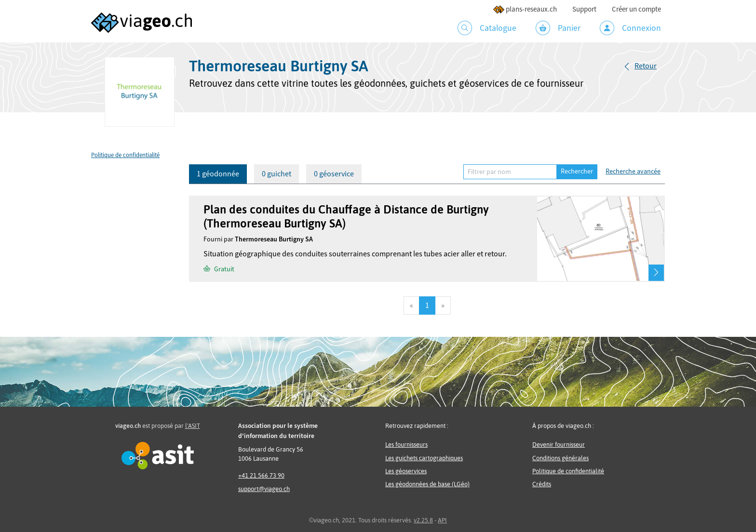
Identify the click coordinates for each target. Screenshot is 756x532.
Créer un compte (636, 9)
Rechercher (577, 172)
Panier (558, 28)
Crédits (542, 484)
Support (584, 9)
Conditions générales (560, 458)
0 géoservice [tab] (334, 174)
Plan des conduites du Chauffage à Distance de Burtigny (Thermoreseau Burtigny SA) (346, 216)
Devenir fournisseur (559, 445)
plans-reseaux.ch (525, 9)
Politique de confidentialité (125, 155)
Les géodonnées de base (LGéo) (427, 484)
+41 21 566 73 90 (261, 475)
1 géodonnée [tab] (218, 174)
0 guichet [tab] (277, 174)
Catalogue (487, 28)
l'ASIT (193, 426)
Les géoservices (406, 471)
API (442, 520)
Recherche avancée (633, 172)
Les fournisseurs (406, 445)
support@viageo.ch (264, 489)
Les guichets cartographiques (424, 458)
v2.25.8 (423, 520)
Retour (646, 66)
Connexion (630, 28)
